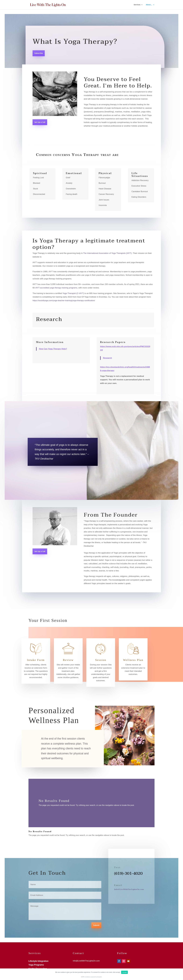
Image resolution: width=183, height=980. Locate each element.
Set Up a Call (40, 122)
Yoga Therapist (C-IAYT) (73, 293)
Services (137, 5)
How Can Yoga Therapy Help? (53, 349)
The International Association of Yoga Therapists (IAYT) (107, 253)
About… (149, 5)
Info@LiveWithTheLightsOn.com (129, 889)
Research (108, 358)
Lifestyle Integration (38, 961)
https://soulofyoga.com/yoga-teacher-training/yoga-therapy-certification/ (64, 301)
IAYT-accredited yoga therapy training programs (56, 288)
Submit (96, 925)
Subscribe (39, 53)
